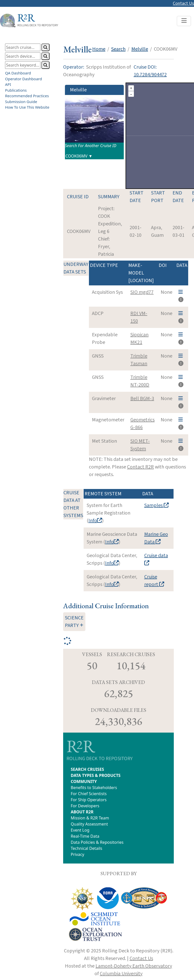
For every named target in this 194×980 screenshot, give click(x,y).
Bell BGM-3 (142, 399)
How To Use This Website (27, 107)
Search (118, 49)
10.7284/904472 (150, 75)
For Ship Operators (89, 800)
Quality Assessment (89, 824)
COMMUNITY (84, 781)
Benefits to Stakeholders (94, 788)
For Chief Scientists (89, 794)
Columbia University (121, 974)
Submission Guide (21, 101)
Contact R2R (140, 467)
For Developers (85, 806)
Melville (140, 49)
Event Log (80, 830)
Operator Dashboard (23, 79)
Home (99, 49)
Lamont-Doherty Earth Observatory (134, 966)
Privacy (77, 854)
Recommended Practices (27, 96)
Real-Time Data (85, 836)
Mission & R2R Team (90, 818)
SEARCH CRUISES (87, 769)
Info (95, 521)
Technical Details (87, 848)
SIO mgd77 (142, 292)
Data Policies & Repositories (97, 842)
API (8, 84)
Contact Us (183, 3)
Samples (156, 505)
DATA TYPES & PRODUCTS (96, 775)
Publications (16, 90)
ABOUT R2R (82, 812)
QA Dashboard (18, 73)
